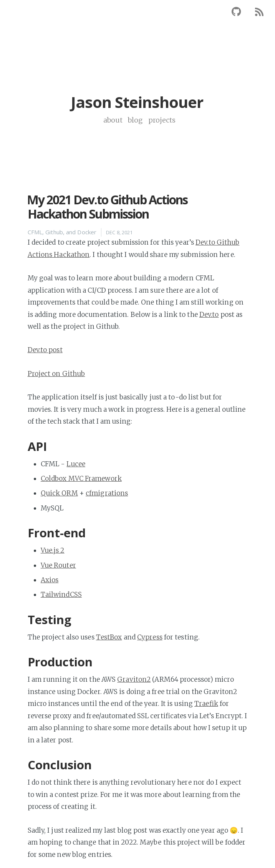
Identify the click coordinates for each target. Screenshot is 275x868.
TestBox (109, 637)
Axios (50, 580)
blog (136, 120)
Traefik (206, 704)
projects (162, 120)
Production (60, 662)
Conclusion (60, 765)
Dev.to (209, 315)
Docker (87, 232)
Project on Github (56, 374)
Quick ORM (59, 493)
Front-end (57, 533)
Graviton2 (134, 679)
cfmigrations (107, 493)
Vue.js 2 (53, 550)
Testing (50, 620)
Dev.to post (45, 350)
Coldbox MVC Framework (81, 479)
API (37, 446)
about (114, 120)
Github (54, 232)
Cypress (150, 637)
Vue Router (58, 565)
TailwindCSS (61, 595)
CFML (35, 232)
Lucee (76, 464)
